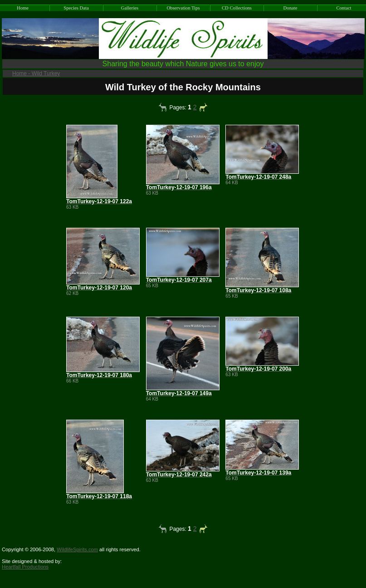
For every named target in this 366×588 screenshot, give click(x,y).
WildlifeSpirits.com (77, 549)
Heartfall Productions (25, 567)
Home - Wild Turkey (36, 73)
